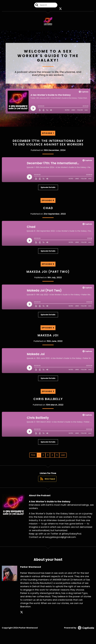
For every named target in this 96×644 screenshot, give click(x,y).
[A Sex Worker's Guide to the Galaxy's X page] (60, 10)
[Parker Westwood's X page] (22, 617)
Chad (48, 210)
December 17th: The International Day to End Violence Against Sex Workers (48, 145)
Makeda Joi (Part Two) (48, 274)
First (33, 457)
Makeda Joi (48, 338)
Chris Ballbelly (48, 401)
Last (63, 457)
